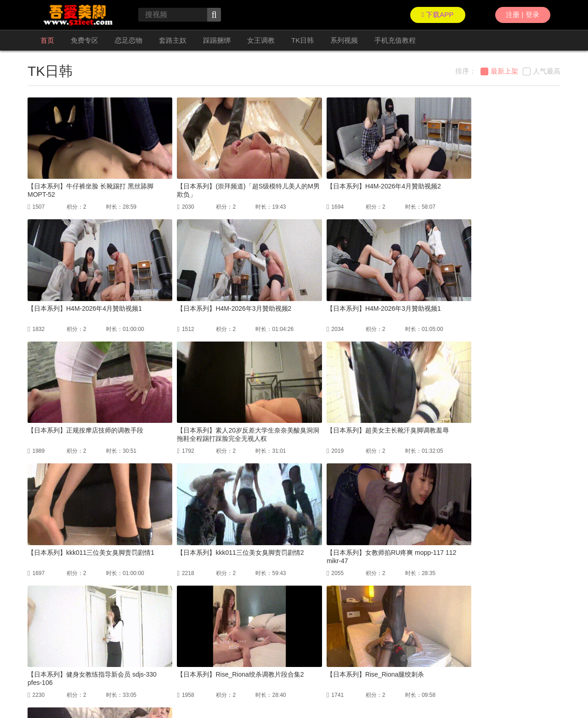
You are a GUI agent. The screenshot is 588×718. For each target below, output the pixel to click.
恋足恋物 (129, 40)
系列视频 (344, 40)
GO (400, 618)
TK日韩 (302, 40)
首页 (47, 40)
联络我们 (39, 690)
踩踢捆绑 (217, 40)
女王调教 (261, 40)
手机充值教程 (395, 40)
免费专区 (85, 40)
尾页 (350, 618)
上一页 (219, 618)
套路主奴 (173, 40)
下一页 (322, 618)
